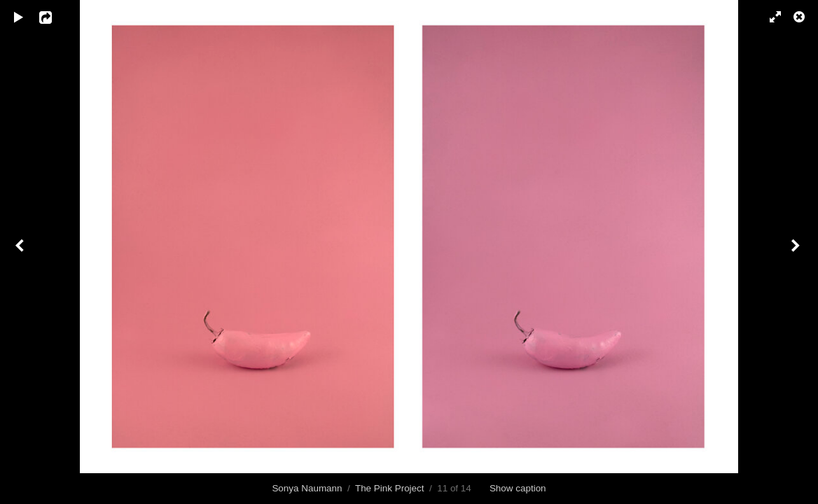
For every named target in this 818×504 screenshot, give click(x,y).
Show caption (518, 488)
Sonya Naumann (307, 488)
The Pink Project (390, 488)
